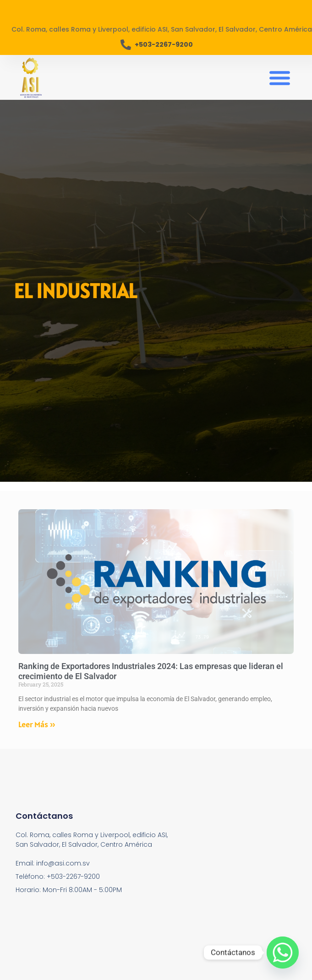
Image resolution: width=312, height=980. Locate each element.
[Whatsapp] (283, 953)
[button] (279, 77)
